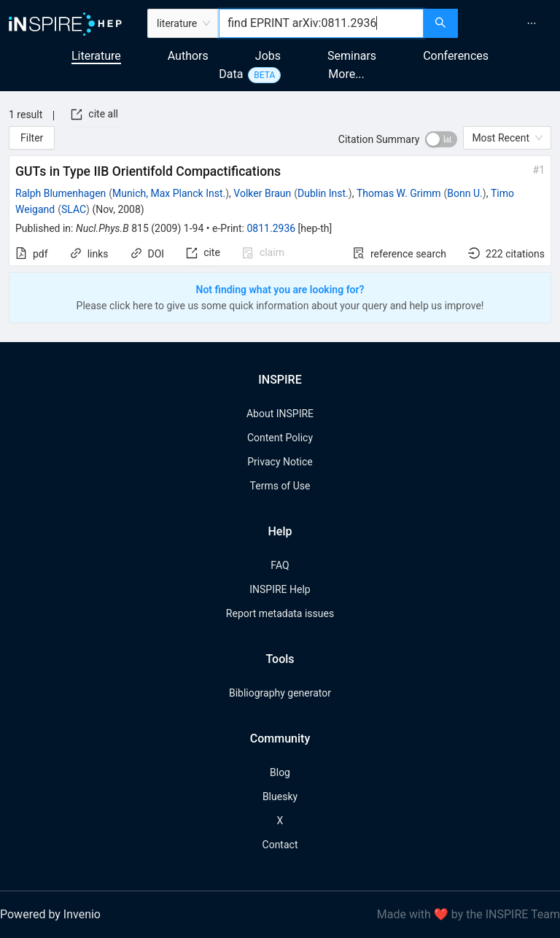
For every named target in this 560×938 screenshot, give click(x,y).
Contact (280, 845)
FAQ (280, 565)
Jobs (268, 56)
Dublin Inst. (323, 193)
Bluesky (280, 796)
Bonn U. (464, 193)
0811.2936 (271, 228)
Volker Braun (262, 193)
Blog (280, 772)
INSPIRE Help (280, 589)
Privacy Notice (280, 462)
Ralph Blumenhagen (61, 193)
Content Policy (280, 438)
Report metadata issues (280, 613)
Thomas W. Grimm (399, 193)
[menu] (511, 23)
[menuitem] (532, 23)
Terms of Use (280, 486)
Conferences (456, 56)
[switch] (441, 139)
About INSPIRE (280, 414)
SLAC (74, 209)
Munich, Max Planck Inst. (169, 193)
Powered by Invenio (50, 914)
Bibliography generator (280, 693)
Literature (96, 56)
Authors (188, 56)
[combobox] (321, 23)
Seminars (352, 56)
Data (231, 74)
